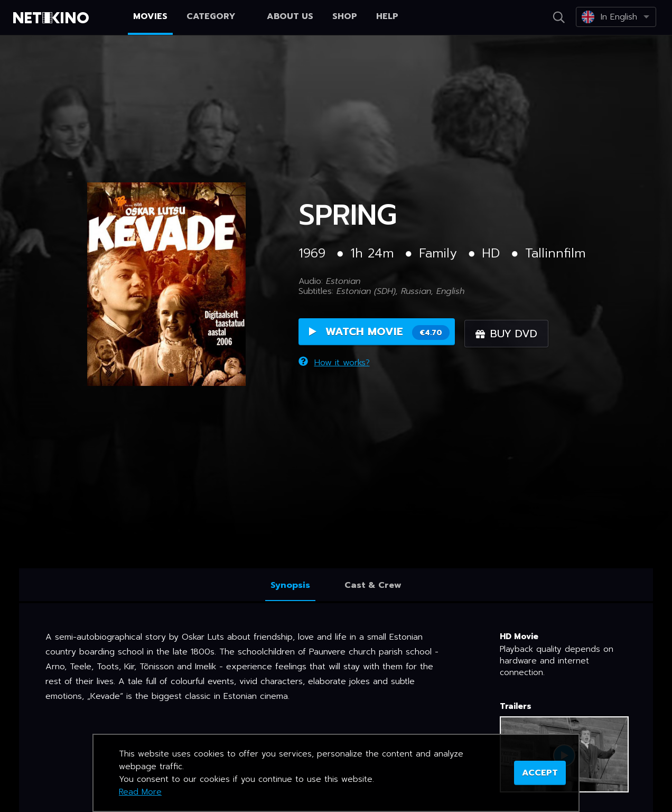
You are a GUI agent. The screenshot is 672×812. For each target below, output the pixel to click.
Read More (140, 792)
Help (387, 16)
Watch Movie (379, 333)
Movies (150, 16)
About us (290, 16)
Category (217, 16)
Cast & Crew (373, 585)
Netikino (53, 18)
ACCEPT (540, 773)
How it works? (334, 362)
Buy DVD (510, 334)
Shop (345, 16)
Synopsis (290, 585)
